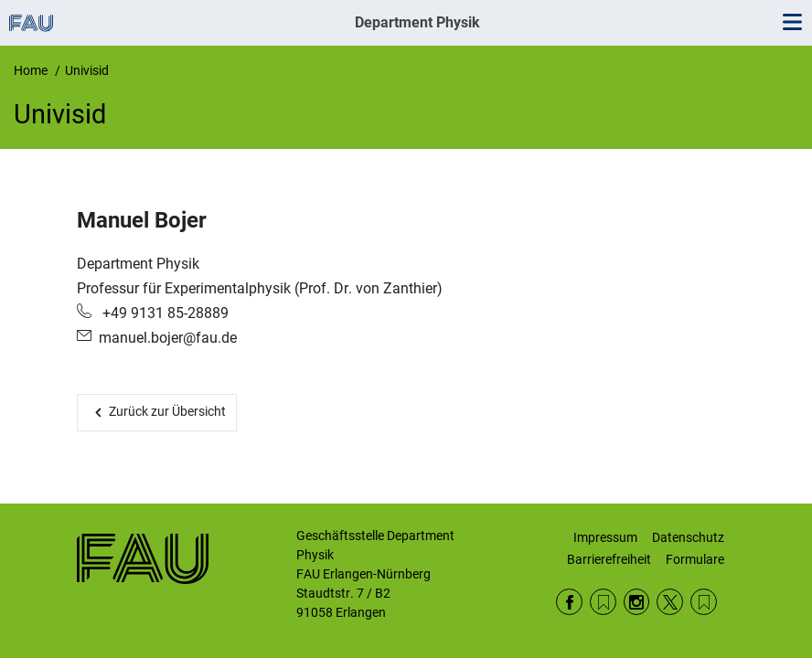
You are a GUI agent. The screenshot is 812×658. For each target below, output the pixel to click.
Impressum (605, 537)
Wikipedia (704, 602)
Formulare (695, 559)
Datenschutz (688, 537)
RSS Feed (603, 602)
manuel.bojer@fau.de (168, 338)
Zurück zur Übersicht (167, 411)
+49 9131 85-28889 (164, 313)
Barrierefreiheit (609, 559)
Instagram (637, 602)
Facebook (569, 602)
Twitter (670, 602)
